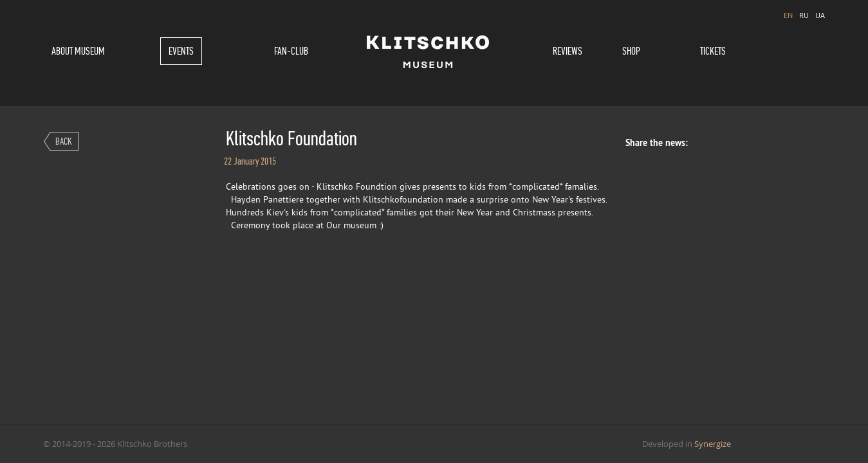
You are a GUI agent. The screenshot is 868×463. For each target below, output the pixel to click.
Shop (631, 51)
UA (820, 15)
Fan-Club (291, 51)
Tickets (713, 51)
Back (64, 141)
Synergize (713, 444)
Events (181, 51)
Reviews (568, 51)
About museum (78, 51)
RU (804, 15)
